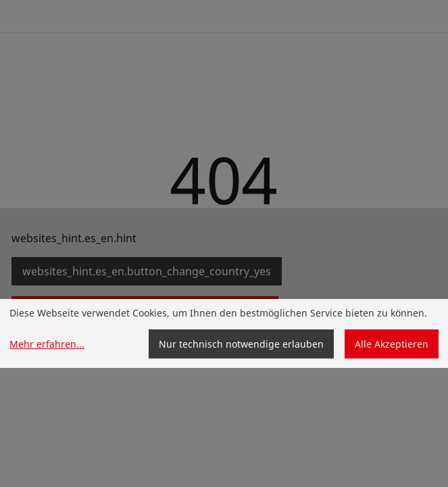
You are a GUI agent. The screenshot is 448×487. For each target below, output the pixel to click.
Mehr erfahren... (47, 344)
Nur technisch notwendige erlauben (241, 344)
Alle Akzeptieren (392, 344)
